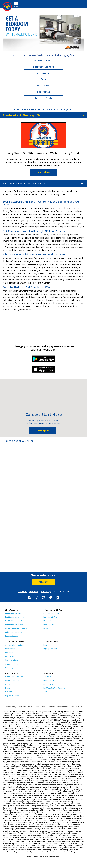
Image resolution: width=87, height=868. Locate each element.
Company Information (14, 645)
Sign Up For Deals (50, 649)
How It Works (49, 625)
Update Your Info (50, 621)
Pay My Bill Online (12, 696)
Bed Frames (43, 92)
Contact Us (10, 684)
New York (34, 592)
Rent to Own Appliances (15, 617)
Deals (46, 645)
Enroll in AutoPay (50, 617)
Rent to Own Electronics (15, 625)
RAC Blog (9, 668)
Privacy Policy (10, 707)
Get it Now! (48, 677)
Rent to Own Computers (15, 621)
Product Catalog (12, 636)
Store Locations (11, 660)
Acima (46, 692)
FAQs (46, 628)
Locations (22, 592)
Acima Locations (12, 664)
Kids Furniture (43, 73)
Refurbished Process (13, 632)
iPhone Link (44, 370)
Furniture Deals (43, 98)
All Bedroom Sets (44, 60)
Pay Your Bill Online (51, 613)
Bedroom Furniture (44, 67)
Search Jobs (43, 430)
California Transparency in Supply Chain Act (65, 707)
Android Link (44, 360)
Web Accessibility (26, 707)
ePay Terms (40, 707)
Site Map (9, 692)
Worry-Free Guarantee (14, 677)
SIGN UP (44, 582)
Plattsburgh (46, 592)
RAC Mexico (48, 684)
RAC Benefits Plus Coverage (54, 688)
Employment (10, 649)
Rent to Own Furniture (14, 613)
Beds (43, 79)
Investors (9, 653)
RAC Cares (9, 656)
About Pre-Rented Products (16, 628)
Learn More (43, 172)
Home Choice (49, 681)
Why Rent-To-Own (12, 681)
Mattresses (43, 86)
